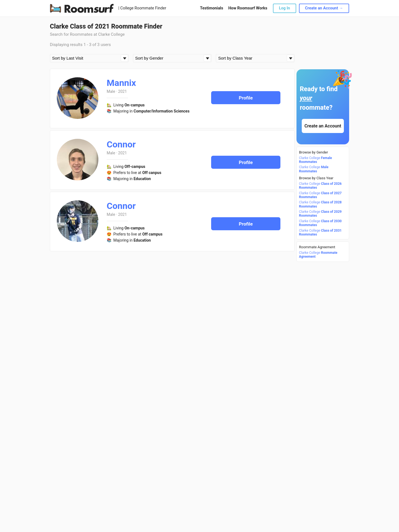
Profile (246, 98)
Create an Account (323, 126)
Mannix (121, 83)
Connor (121, 144)
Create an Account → (324, 8)
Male (111, 91)
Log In (285, 8)
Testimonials (212, 8)
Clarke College (315, 160)
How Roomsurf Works (248, 8)
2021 (122, 91)
